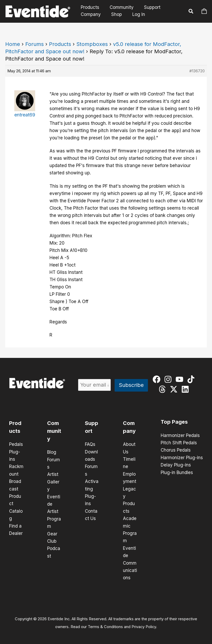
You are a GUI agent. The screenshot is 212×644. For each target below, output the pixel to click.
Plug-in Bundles (177, 472)
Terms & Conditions (105, 625)
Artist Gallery (53, 481)
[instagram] (169, 379)
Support (148, 7)
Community (119, 7)
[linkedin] (186, 389)
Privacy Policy (144, 625)
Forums (35, 44)
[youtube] (181, 379)
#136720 (197, 71)
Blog (52, 452)
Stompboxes (92, 44)
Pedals (16, 444)
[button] (191, 12)
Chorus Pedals (176, 450)
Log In (136, 14)
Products (89, 7)
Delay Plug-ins (176, 465)
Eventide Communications (130, 561)
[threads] (163, 389)
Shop (114, 14)
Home (13, 44)
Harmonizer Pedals (180, 435)
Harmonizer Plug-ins (182, 457)
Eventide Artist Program (54, 511)
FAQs (90, 444)
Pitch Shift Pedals (179, 443)
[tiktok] (192, 379)
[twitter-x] (175, 389)
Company (90, 14)
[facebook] (158, 379)
